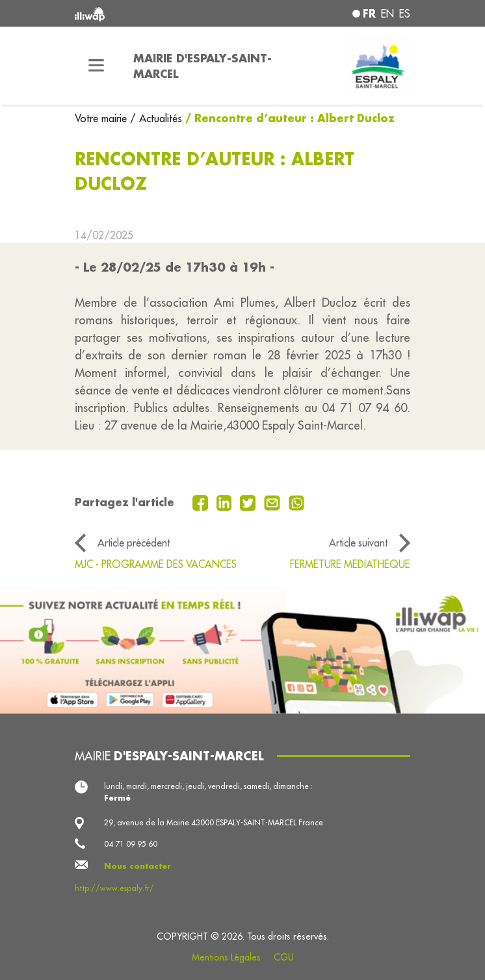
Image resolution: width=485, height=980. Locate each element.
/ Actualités (156, 118)
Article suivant (358, 543)
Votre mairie (102, 118)
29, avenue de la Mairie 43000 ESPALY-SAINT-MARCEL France (214, 822)
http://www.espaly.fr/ (114, 888)
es (405, 14)
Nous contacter (138, 866)
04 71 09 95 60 (131, 844)
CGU (284, 957)
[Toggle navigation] (96, 66)
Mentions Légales (226, 957)
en (387, 14)
